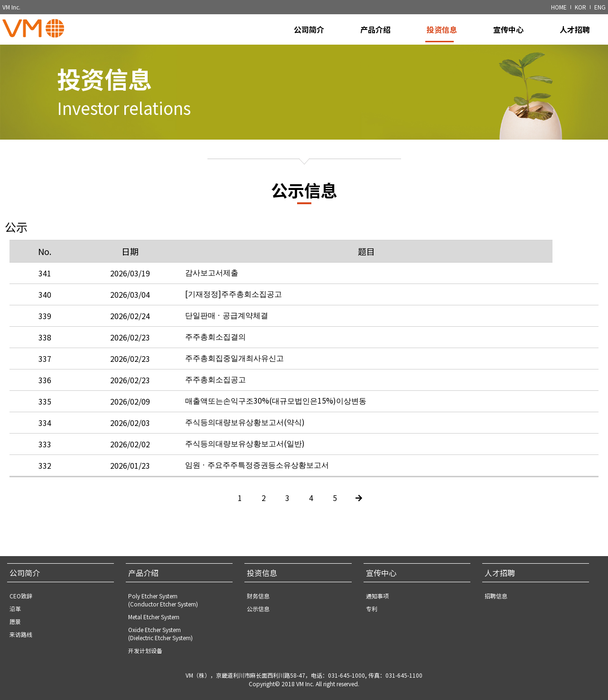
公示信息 (258, 609)
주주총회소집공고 (215, 394)
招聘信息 (496, 596)
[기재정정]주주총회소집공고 (234, 309)
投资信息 (262, 573)
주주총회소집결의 (215, 351)
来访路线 (21, 634)
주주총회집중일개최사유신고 (234, 373)
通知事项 (377, 596)
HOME (559, 7)
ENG (600, 7)
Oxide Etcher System (160, 634)
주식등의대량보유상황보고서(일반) (245, 458)
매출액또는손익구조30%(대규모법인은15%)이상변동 (276, 416)
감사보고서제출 (212, 287)
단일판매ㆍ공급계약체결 (227, 330)
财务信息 (258, 596)
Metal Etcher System (154, 617)
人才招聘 (500, 573)
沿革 (15, 609)
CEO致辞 (21, 596)
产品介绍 (143, 573)
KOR (580, 7)
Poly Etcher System (163, 600)
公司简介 (25, 573)
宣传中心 (381, 573)
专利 (372, 609)
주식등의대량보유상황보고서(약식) (245, 437)
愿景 (15, 621)
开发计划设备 (145, 650)
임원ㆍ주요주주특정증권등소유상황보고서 (257, 480)
